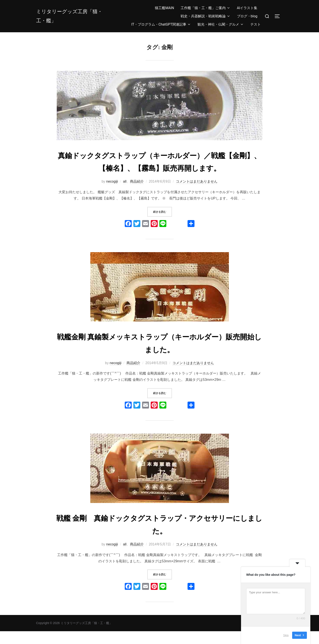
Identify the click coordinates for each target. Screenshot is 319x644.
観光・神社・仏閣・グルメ (221, 24)
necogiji (112, 194)
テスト (256, 24)
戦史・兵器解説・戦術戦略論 (206, 16)
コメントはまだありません (197, 194)
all (125, 194)
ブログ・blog (247, 16)
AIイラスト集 (247, 8)
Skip (286, 635)
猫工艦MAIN (164, 8)
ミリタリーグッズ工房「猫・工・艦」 (74, 16)
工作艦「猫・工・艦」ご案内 (206, 8)
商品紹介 (137, 194)
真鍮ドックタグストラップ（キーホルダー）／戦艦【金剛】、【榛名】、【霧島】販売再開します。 (159, 168)
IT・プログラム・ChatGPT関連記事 (161, 24)
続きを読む (163, 224)
